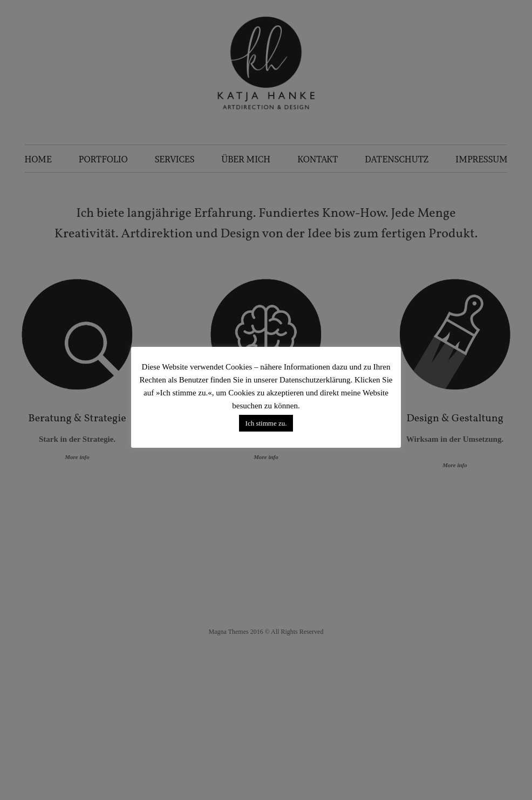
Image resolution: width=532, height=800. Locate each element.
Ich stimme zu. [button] (266, 423)
